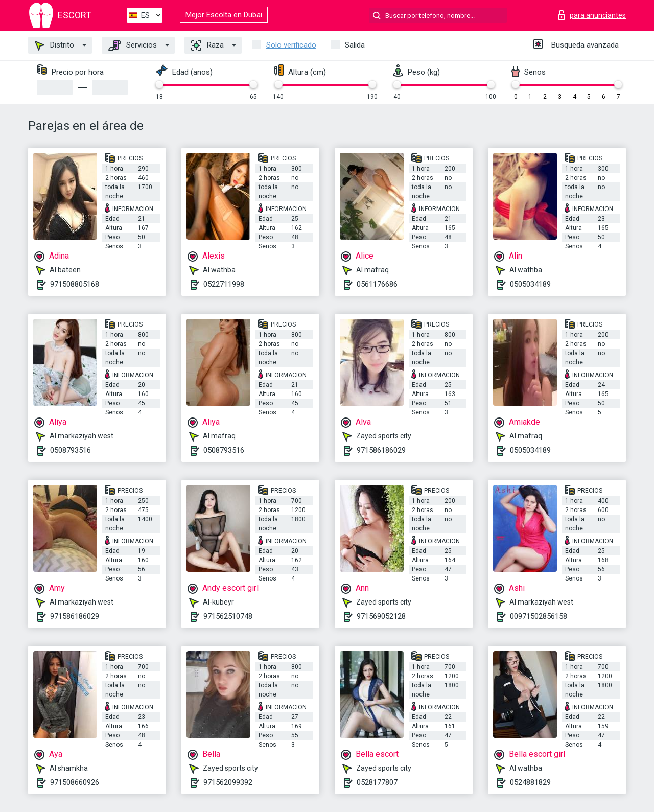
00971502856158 (539, 616)
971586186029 (381, 450)
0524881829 (530, 782)
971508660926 (75, 782)
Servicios (133, 45)
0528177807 (377, 782)
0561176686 (377, 284)
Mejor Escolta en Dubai (224, 15)
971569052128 (381, 616)
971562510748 (228, 616)
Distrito (54, 45)
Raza (207, 45)
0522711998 (224, 284)
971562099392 (228, 782)
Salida (355, 45)
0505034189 (530, 284)
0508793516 (71, 450)
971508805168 (75, 284)
